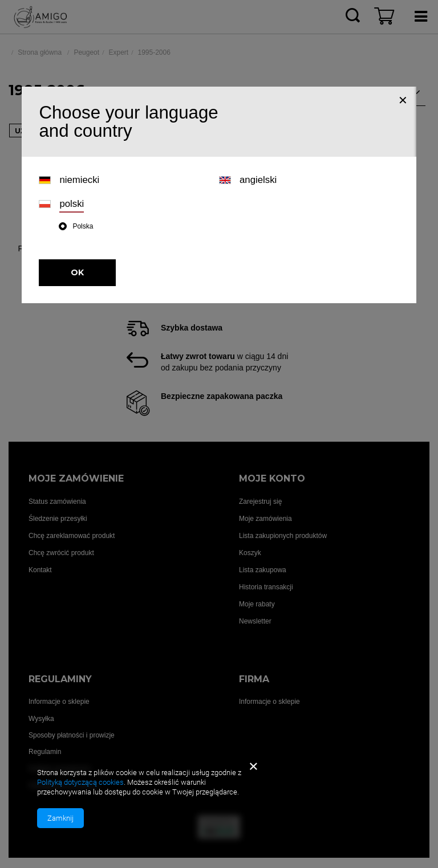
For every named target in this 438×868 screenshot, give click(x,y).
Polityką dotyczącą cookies (80, 782)
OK (77, 272)
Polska (83, 226)
